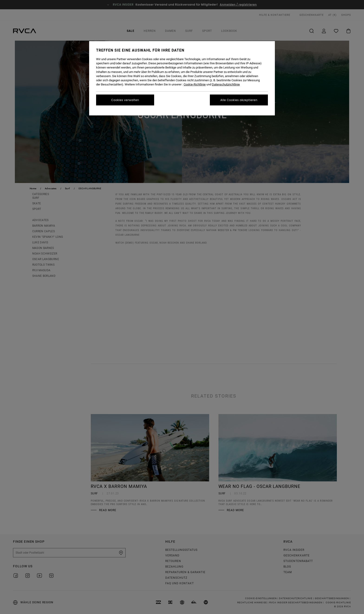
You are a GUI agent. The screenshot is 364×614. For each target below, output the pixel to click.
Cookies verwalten (125, 100)
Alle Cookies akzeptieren (239, 100)
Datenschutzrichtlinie (226, 84)
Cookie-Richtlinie (195, 84)
